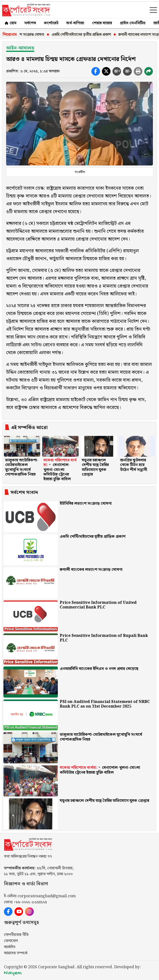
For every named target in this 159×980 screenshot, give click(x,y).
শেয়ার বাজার (102, 23)
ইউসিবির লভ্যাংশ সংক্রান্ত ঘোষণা (28, 35)
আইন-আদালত (20, 48)
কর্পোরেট (51, 23)
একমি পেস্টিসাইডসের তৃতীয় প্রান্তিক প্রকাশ (88, 35)
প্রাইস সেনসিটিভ (133, 23)
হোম (10, 23)
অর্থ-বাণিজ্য (75, 23)
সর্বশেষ (30, 23)
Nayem (13, 973)
